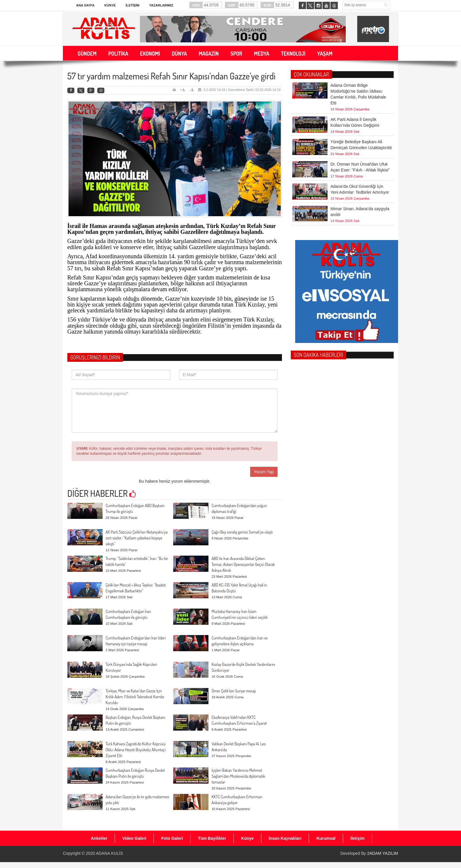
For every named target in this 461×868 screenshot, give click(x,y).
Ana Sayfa (85, 5)
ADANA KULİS (109, 853)
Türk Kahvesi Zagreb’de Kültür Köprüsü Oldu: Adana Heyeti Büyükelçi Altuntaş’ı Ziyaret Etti (136, 750)
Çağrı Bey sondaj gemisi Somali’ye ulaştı (242, 532)
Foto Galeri (172, 838)
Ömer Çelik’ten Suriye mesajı (234, 691)
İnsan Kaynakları (285, 838)
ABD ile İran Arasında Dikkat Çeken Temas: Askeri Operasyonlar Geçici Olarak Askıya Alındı (243, 564)
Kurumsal (326, 838)
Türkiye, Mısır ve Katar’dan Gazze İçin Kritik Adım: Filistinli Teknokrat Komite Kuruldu (135, 697)
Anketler (99, 838)
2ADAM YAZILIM (383, 853)
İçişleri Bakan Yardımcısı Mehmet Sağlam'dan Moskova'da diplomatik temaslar (238, 776)
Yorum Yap (264, 472)
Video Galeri (134, 838)
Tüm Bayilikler (212, 838)
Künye (110, 5)
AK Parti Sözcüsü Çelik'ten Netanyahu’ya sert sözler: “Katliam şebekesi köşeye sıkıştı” (137, 538)
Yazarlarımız (161, 5)
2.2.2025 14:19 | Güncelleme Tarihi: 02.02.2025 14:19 (239, 90)
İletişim (132, 5)
